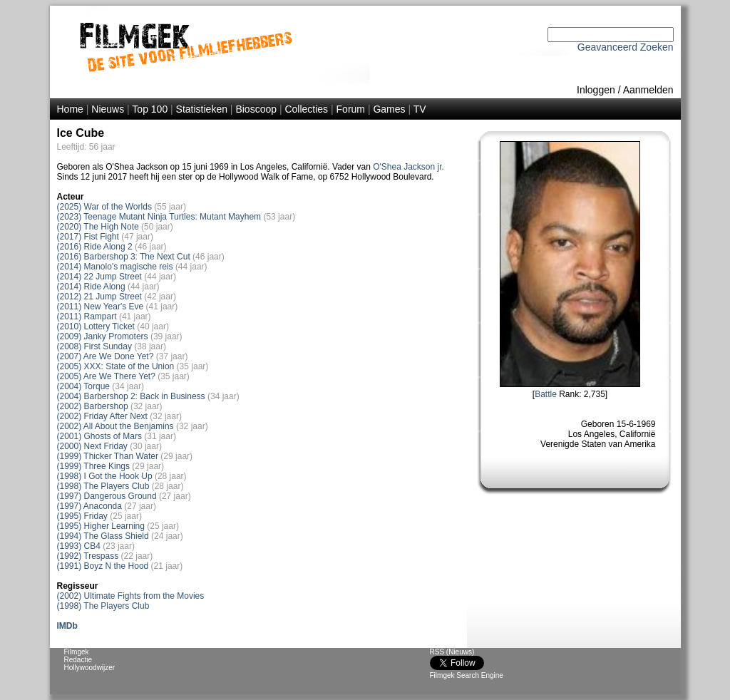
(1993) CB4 (79, 546)
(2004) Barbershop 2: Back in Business (131, 396)
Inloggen (596, 90)
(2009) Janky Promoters (103, 336)
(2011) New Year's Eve (101, 307)
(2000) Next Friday (92, 446)
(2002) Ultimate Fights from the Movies (131, 596)
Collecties (306, 109)
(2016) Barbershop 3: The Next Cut (124, 257)
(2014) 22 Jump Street (99, 277)
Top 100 (150, 109)
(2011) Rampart (87, 316)
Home (70, 109)
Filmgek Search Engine (467, 675)
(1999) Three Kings (94, 466)
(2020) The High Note (98, 227)
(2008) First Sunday (94, 346)
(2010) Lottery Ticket (96, 326)
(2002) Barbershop (93, 406)
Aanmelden (648, 90)
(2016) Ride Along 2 (95, 247)
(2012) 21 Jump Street (99, 297)
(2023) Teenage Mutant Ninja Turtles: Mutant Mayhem (159, 217)
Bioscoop (256, 109)
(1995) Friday (82, 516)
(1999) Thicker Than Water (108, 456)
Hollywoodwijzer (90, 668)
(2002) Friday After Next (102, 416)
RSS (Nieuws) (452, 652)
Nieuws (108, 109)
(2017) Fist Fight (88, 237)
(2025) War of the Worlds (104, 207)
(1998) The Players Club (103, 486)
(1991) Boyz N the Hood (103, 566)
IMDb (67, 626)
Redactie (78, 660)
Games (389, 109)
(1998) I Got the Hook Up (105, 476)
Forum (351, 109)
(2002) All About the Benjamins (115, 426)
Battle (546, 394)
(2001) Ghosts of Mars (99, 436)
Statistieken (202, 109)
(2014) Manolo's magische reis (115, 267)
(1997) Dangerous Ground (107, 496)
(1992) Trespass (88, 556)
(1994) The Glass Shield (103, 536)
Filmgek (77, 652)
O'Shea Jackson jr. (408, 167)
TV (420, 109)
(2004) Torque (84, 386)
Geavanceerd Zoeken (626, 47)
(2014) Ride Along (91, 287)
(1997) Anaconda (89, 506)
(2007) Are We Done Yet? (106, 356)
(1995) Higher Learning (101, 526)
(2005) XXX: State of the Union (116, 366)
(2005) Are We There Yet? (106, 376)
